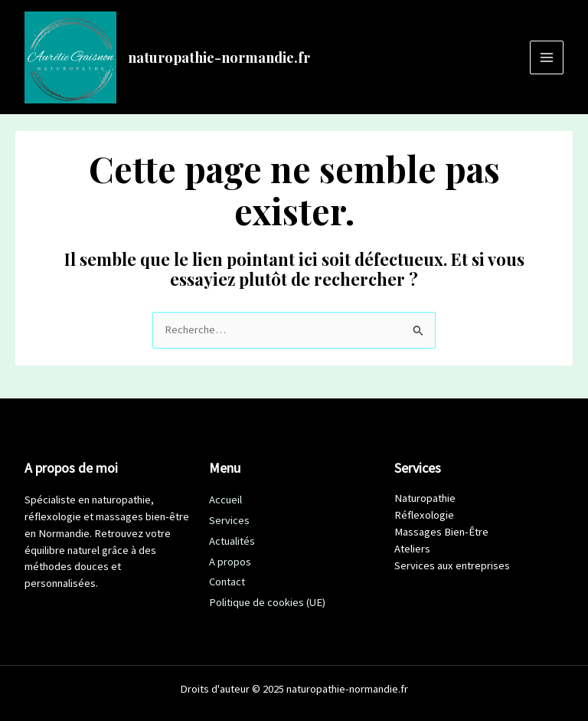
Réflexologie (424, 515)
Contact (227, 582)
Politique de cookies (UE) (267, 602)
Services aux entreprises (452, 565)
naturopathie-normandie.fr (219, 57)
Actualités (232, 541)
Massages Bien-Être (441, 532)
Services (229, 520)
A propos (230, 562)
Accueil (225, 500)
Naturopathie (425, 498)
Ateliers (412, 549)
